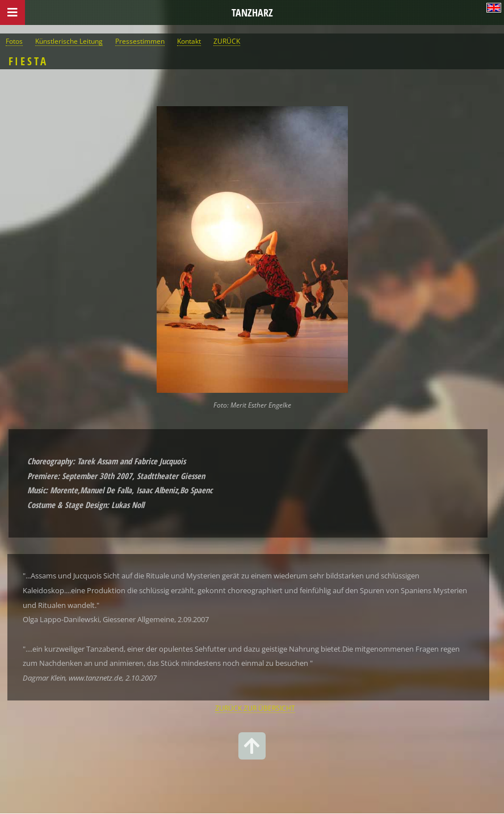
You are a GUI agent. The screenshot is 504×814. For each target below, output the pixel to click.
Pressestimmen (140, 41)
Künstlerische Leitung (69, 41)
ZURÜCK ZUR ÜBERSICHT (255, 708)
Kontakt (189, 41)
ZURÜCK (227, 41)
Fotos (14, 41)
